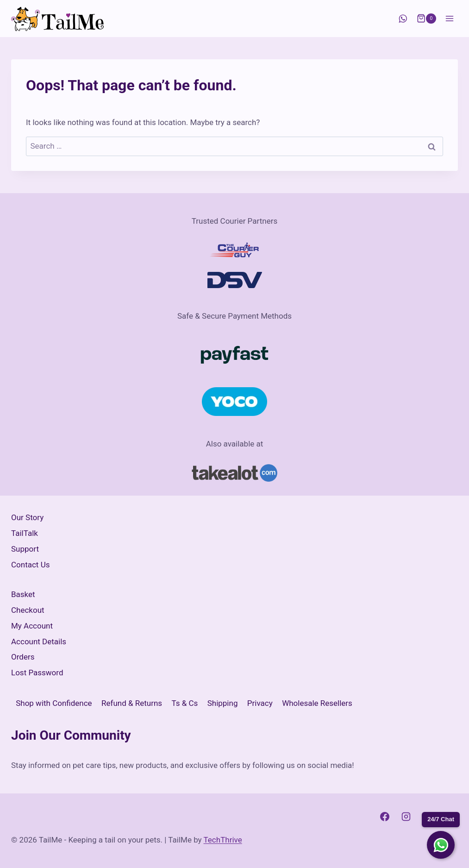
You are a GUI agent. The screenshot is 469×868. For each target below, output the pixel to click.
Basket (23, 594)
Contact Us (30, 565)
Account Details (39, 642)
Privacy (260, 703)
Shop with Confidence (54, 703)
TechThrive (223, 840)
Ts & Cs (185, 703)
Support (25, 549)
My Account (32, 626)
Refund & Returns (132, 703)
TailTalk (25, 533)
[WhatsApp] (403, 19)
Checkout (28, 610)
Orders (23, 657)
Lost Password (37, 673)
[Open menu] (449, 18)
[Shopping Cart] (426, 19)
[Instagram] (406, 817)
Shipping (223, 703)
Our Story (27, 517)
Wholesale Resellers (317, 703)
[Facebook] (385, 817)
